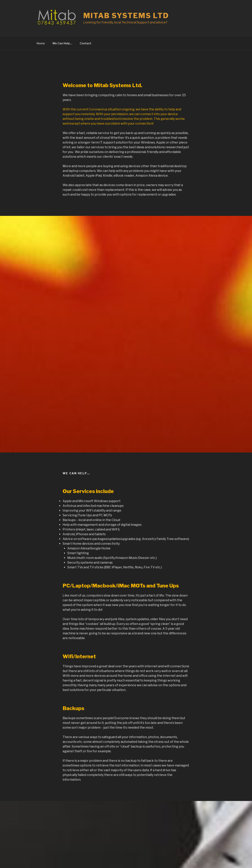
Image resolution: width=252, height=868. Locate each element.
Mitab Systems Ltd (126, 16)
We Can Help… (62, 43)
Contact (86, 43)
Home (41, 43)
